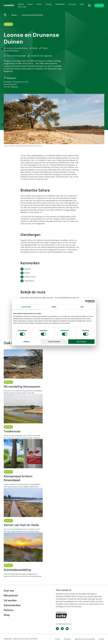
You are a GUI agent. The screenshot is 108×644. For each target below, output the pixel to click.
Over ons (9, 591)
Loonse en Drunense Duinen (32, 15)
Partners (9, 610)
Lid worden (10, 601)
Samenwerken (12, 605)
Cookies (101, 639)
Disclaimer (68, 639)
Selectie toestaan (54, 342)
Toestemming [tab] (26, 307)
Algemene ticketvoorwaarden (85, 639)
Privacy (58, 639)
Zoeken (98, 5)
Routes (14, 15)
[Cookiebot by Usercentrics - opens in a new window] (87, 301)
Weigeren (27, 342)
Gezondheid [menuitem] (60, 4)
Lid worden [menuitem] (22, 7)
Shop (7, 615)
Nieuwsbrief (11, 596)
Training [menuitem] (48, 4)
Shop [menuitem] (82, 4)
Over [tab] (82, 307)
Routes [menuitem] (30, 4)
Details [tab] (54, 307)
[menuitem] (9, 5)
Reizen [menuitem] (39, 4)
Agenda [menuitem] (21, 4)
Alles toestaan (81, 342)
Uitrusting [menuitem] (72, 4)
